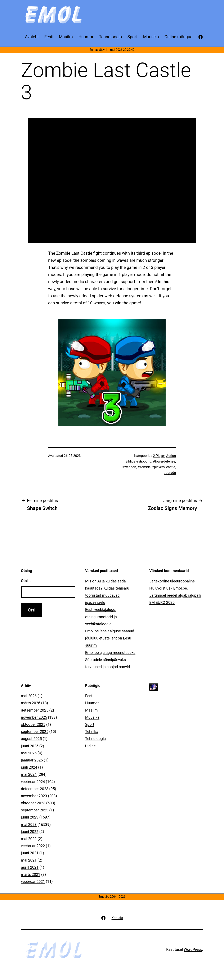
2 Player (159, 456)
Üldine (90, 746)
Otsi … (26, 581)
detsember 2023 (35, 789)
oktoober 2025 (33, 724)
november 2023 (34, 796)
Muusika (92, 717)
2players (158, 467)
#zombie (144, 467)
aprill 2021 (30, 867)
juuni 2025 (30, 746)
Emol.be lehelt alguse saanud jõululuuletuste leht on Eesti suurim (110, 638)
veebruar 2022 (33, 846)
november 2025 (34, 717)
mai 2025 (29, 753)
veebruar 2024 (33, 782)
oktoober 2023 (33, 803)
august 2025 (31, 739)
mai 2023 (29, 824)
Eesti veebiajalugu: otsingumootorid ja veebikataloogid (101, 617)
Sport (90, 724)
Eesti (89, 696)
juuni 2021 (30, 853)
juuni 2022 (30, 832)
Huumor (92, 703)
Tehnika (92, 732)
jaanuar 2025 (32, 760)
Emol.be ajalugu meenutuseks (110, 653)
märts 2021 (31, 874)
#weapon (129, 467)
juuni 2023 (30, 817)
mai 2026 (29, 696)
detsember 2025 (35, 710)
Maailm (91, 710)
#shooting (144, 461)
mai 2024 (29, 774)
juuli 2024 (29, 767)
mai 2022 (29, 839)
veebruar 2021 (33, 881)
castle (171, 467)
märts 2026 (31, 703)
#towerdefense (164, 461)
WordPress (193, 949)
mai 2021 (29, 860)
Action (171, 456)
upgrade (170, 473)
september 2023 (35, 810)
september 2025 (35, 732)
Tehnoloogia (96, 739)
